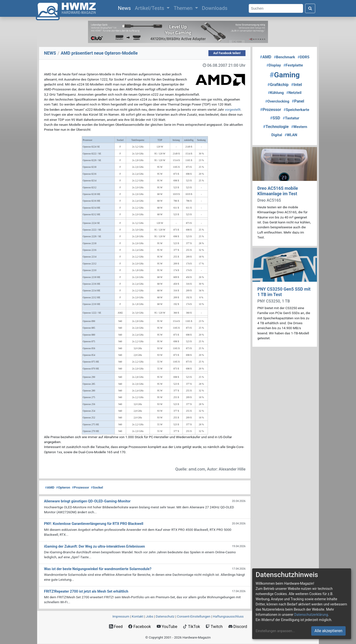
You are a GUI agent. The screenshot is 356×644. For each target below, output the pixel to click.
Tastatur (291, 118)
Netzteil (294, 93)
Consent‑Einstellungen (194, 616)
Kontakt (138, 616)
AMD (50, 487)
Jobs (150, 616)
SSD (275, 118)
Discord (238, 627)
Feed (116, 627)
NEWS (50, 53)
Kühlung (276, 93)
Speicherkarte (296, 110)
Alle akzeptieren (328, 631)
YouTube (167, 627)
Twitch (214, 627)
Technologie (276, 127)
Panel (298, 101)
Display (274, 65)
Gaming (285, 75)
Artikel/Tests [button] (150, 8)
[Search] (276, 9)
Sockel (97, 487)
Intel (296, 85)
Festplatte (293, 65)
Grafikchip (278, 85)
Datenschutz (165, 616)
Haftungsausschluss (228, 616)
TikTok (191, 627)
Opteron (63, 487)
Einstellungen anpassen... (275, 631)
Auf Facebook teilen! (227, 53)
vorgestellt (233, 109)
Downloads (215, 8)
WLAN (291, 135)
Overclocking (277, 101)
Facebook (140, 627)
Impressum (121, 616)
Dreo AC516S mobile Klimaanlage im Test (278, 191)
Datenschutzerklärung (311, 615)
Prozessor (81, 487)
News (125, 8)
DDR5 (303, 57)
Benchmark (284, 57)
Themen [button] (184, 8)
